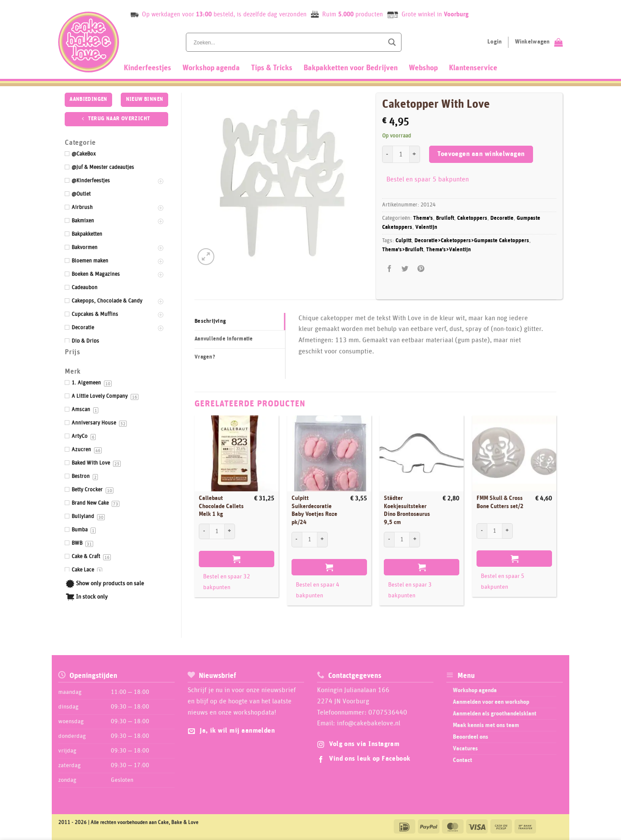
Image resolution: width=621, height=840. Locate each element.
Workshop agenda (211, 68)
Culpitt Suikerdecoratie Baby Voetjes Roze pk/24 (314, 510)
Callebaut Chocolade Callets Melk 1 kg (221, 506)
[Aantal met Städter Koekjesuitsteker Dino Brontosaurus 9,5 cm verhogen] (415, 540)
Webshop (423, 68)
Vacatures (465, 749)
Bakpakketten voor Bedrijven (351, 68)
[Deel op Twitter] (405, 269)
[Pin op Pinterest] (421, 269)
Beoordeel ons (470, 737)
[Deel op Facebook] (390, 269)
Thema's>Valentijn (448, 250)
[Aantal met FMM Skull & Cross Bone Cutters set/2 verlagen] (482, 531)
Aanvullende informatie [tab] (224, 339)
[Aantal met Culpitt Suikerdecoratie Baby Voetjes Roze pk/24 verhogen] (323, 540)
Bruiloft (445, 218)
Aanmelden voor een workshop (491, 702)
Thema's (423, 218)
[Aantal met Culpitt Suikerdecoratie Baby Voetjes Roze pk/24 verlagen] (297, 540)
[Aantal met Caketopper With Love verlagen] (387, 154)
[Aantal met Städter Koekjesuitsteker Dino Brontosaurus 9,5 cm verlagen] (389, 540)
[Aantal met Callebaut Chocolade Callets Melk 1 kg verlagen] (204, 531)
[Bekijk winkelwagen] (539, 42)
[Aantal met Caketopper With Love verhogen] (415, 154)
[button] (206, 257)
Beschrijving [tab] (210, 321)
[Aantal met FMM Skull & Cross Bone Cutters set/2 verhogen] (508, 531)
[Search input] (288, 42)
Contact (463, 760)
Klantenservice (473, 68)
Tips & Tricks (272, 68)
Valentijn (426, 227)
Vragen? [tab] (205, 357)
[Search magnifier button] (392, 42)
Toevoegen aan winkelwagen (481, 154)
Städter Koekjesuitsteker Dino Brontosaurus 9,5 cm (407, 510)
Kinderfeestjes (147, 68)
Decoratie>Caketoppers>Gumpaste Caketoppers (472, 241)
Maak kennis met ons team (486, 725)
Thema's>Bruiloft (403, 250)
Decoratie (502, 218)
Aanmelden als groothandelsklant (495, 714)
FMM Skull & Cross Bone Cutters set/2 (500, 502)
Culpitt (403, 241)
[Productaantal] (401, 154)
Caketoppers (472, 218)
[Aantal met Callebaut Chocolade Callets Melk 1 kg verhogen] (230, 531)
